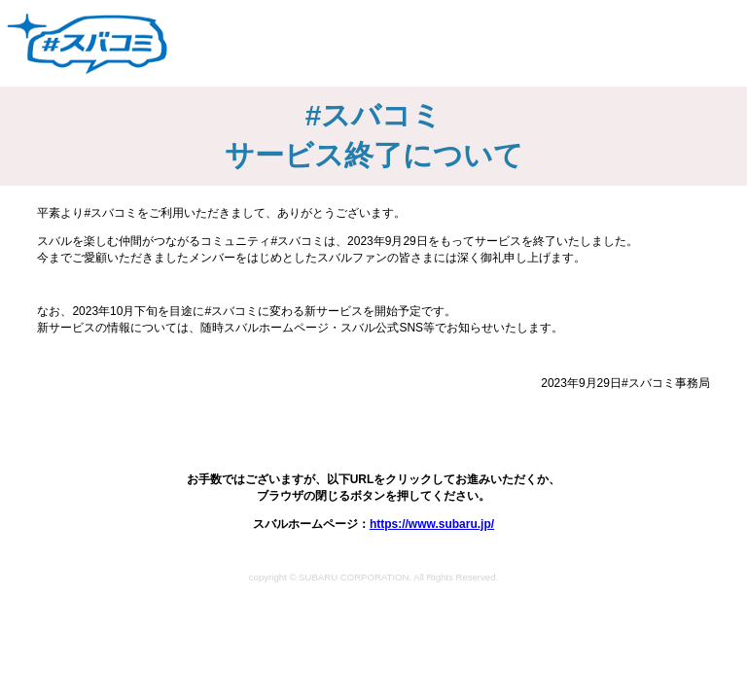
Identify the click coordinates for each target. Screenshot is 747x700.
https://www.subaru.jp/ (432, 524)
